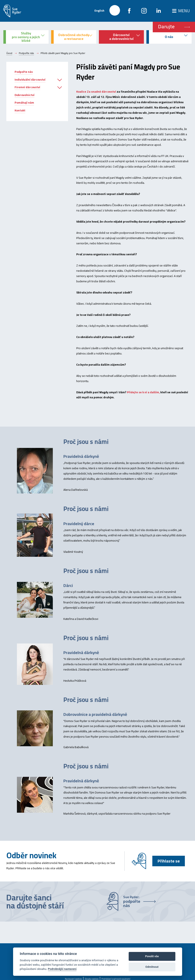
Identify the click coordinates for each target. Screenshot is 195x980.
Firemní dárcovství (27, 87)
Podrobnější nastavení (62, 969)
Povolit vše (152, 956)
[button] (60, 80)
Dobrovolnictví (25, 95)
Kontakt (20, 110)
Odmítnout (152, 967)
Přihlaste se (169, 861)
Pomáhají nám (24, 103)
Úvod (9, 53)
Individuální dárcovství (30, 80)
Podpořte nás (26, 53)
